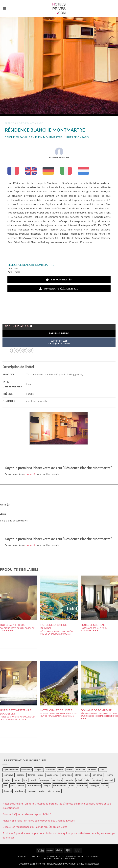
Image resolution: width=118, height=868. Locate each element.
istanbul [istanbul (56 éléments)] (78, 775)
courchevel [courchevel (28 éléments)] (9, 775)
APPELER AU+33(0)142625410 (59, 342)
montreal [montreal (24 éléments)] (97, 780)
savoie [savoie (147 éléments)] (105, 786)
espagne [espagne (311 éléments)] (21, 775)
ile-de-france (26, 123)
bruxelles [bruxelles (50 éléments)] (92, 770)
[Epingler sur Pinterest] (31, 350)
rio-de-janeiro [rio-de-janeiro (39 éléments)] (60, 786)
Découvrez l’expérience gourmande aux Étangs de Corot (35, 827)
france (10, 123)
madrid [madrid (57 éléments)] (34, 780)
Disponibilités (59, 280)
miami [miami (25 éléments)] (79, 780)
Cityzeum (71, 864)
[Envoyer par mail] (25, 350)
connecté (30, 474)
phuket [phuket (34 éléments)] (21, 786)
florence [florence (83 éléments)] (31, 775)
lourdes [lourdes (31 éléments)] (17, 780)
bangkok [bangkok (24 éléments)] (39, 770)
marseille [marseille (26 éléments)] (69, 780)
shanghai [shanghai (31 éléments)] (8, 791)
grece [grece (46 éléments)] (41, 775)
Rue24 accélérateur (89, 864)
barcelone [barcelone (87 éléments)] (50, 770)
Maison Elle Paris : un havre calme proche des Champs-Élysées (39, 820)
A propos (23, 856)
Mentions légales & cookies (83, 856)
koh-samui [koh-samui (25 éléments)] (98, 775)
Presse (41, 856)
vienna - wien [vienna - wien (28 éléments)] (54, 791)
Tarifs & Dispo (59, 333)
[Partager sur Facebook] (13, 350)
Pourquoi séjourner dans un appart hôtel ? (27, 814)
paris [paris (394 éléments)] (13, 786)
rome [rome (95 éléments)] (72, 786)
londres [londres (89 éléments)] (7, 780)
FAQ (33, 856)
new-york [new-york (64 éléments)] (109, 780)
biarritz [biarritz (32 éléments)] (70, 770)
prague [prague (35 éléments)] (47, 786)
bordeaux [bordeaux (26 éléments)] (81, 770)
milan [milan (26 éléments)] (88, 780)
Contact (52, 856)
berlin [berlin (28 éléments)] (61, 770)
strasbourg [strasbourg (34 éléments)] (20, 791)
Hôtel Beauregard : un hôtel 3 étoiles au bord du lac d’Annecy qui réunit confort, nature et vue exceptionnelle (57, 806)
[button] (4, 8)
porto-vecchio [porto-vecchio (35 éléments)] (34, 786)
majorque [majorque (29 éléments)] (45, 780)
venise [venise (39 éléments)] (42, 791)
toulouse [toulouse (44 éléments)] (32, 791)
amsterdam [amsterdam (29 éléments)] (26, 770)
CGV (62, 856)
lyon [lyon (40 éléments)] (25, 780)
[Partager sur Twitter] (19, 350)
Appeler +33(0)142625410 (59, 289)
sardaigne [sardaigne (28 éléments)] (94, 786)
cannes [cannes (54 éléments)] (103, 770)
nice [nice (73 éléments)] (5, 786)
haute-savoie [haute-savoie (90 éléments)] (52, 775)
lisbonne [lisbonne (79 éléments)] (109, 775)
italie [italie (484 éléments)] (87, 775)
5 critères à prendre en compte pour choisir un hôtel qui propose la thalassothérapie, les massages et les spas (59, 835)
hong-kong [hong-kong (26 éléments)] (67, 775)
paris (40, 123)
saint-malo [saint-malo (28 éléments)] (82, 786)
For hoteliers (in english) (59, 859)
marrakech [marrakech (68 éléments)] (57, 780)
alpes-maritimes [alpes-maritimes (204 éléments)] (11, 770)
